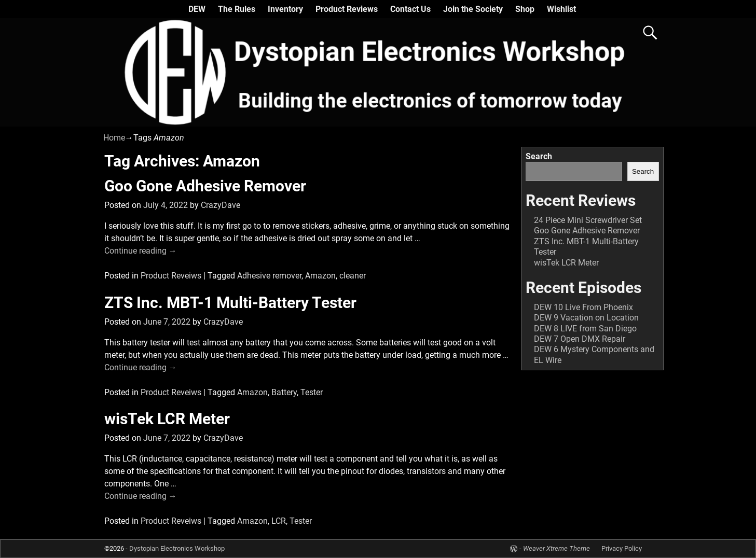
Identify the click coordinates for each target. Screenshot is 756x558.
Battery (284, 392)
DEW (197, 9)
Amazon (320, 276)
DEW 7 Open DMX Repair (580, 339)
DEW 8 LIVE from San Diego (585, 329)
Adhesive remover (269, 276)
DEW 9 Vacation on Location (586, 318)
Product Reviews (347, 9)
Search (539, 156)
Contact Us (410, 9)
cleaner (353, 276)
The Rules (237, 9)
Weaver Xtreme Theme (556, 548)
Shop (525, 9)
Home (114, 138)
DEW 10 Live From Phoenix (583, 307)
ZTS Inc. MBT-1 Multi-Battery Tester (230, 303)
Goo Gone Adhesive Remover (205, 186)
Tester (312, 392)
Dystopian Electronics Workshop (177, 548)
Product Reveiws (171, 276)
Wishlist (561, 9)
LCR (279, 521)
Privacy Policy (622, 548)
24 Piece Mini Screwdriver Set (588, 220)
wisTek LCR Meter (167, 419)
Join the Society (473, 9)
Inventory (285, 9)
